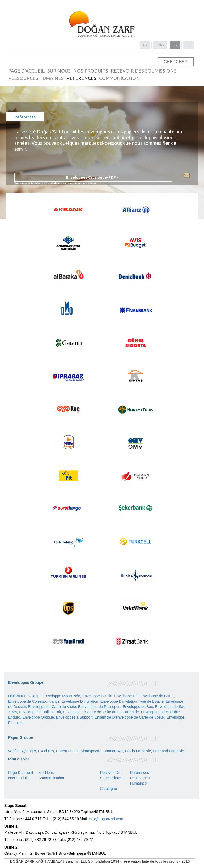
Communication (51, 778)
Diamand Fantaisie (169, 751)
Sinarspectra (91, 751)
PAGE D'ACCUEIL (26, 71)
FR (175, 45)
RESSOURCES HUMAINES (36, 78)
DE (188, 45)
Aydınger (29, 751)
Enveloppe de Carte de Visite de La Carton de (101, 712)
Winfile (14, 751)
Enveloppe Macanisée (62, 696)
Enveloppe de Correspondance (34, 701)
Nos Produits (19, 778)
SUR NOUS (59, 71)
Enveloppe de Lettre (157, 696)
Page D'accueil (21, 773)
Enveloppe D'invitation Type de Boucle (132, 701)
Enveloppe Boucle (97, 696)
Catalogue (108, 789)
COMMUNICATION (119, 78)
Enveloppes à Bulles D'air (40, 712)
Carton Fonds (67, 751)
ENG (160, 45)
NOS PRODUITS (91, 71)
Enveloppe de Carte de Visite (52, 707)
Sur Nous (46, 773)
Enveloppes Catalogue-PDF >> (93, 177)
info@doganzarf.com (106, 819)
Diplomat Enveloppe (25, 696)
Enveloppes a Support (74, 717)
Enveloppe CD (126, 696)
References (139, 773)
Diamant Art (113, 751)
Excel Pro (46, 751)
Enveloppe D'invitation (80, 701)
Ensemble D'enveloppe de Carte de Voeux (129, 717)
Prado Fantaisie (138, 751)
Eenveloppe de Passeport (99, 707)
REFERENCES (81, 78)
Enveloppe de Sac (138, 707)
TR (145, 45)
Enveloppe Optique (38, 717)
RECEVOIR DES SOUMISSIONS (144, 71)
